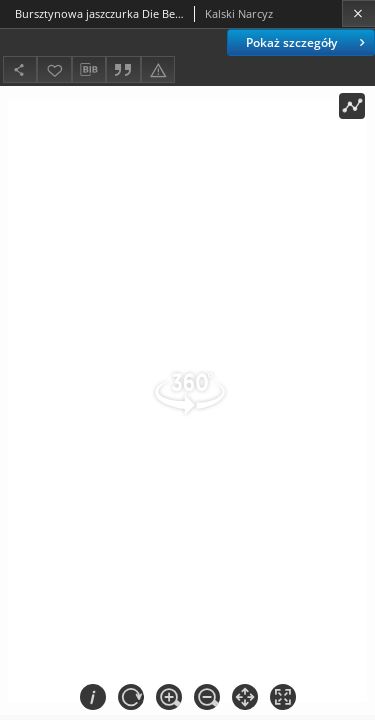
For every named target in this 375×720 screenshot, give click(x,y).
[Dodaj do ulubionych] (54, 69)
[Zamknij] (358, 13)
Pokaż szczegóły (307, 42)
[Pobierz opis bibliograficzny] (89, 70)
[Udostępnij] (20, 69)
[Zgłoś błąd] (158, 69)
